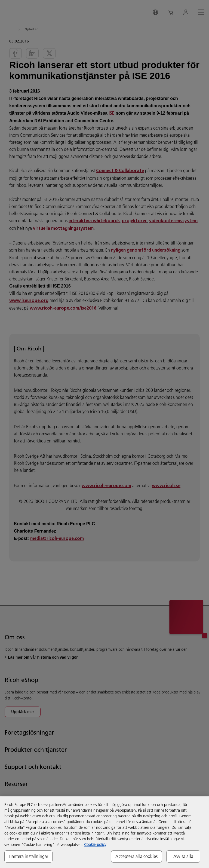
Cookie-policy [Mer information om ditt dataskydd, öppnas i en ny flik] (95, 845)
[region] (104, 832)
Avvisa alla (183, 856)
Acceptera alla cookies (136, 856)
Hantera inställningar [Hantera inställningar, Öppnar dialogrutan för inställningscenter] (28, 856)
